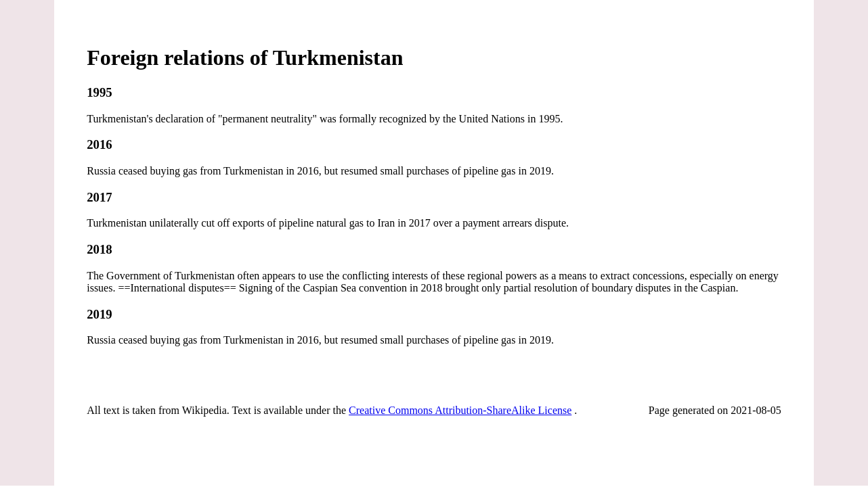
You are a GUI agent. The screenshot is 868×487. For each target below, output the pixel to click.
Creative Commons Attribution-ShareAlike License (460, 410)
